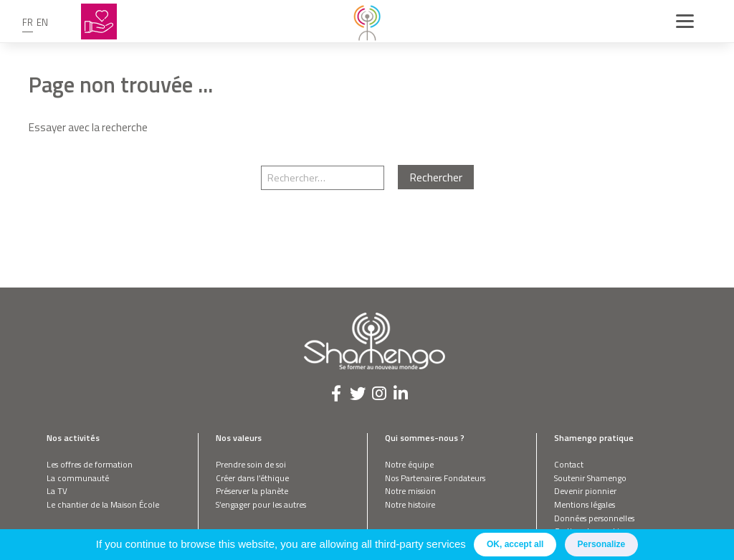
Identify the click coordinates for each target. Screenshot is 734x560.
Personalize (602, 544)
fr (28, 22)
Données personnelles (594, 518)
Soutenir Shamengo (590, 478)
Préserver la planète (252, 491)
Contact (569, 464)
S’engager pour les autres (261, 504)
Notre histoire (410, 504)
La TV (57, 491)
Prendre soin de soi (251, 464)
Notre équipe (409, 464)
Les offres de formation (90, 464)
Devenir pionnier (585, 491)
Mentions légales (585, 504)
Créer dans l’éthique (252, 478)
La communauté (78, 478)
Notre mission (410, 491)
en (42, 22)
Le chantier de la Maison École (103, 504)
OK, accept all (515, 544)
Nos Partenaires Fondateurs (435, 478)
